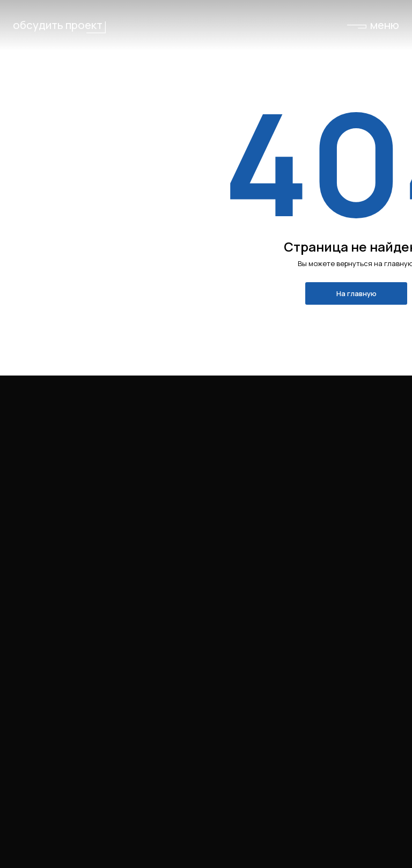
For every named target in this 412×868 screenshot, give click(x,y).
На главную (356, 293)
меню (385, 25)
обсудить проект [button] (58, 25)
